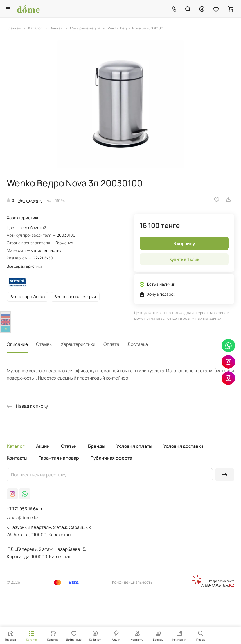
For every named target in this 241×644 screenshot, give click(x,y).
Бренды (97, 446)
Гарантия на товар (59, 458)
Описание (17, 344)
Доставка (138, 344)
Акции (43, 446)
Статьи (69, 446)
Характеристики (78, 344)
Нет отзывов (30, 200)
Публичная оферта (111, 458)
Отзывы (44, 344)
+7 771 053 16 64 (22, 509)
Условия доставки (183, 446)
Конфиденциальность (132, 582)
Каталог (16, 446)
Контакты (17, 458)
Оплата (111, 344)
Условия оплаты (134, 446)
